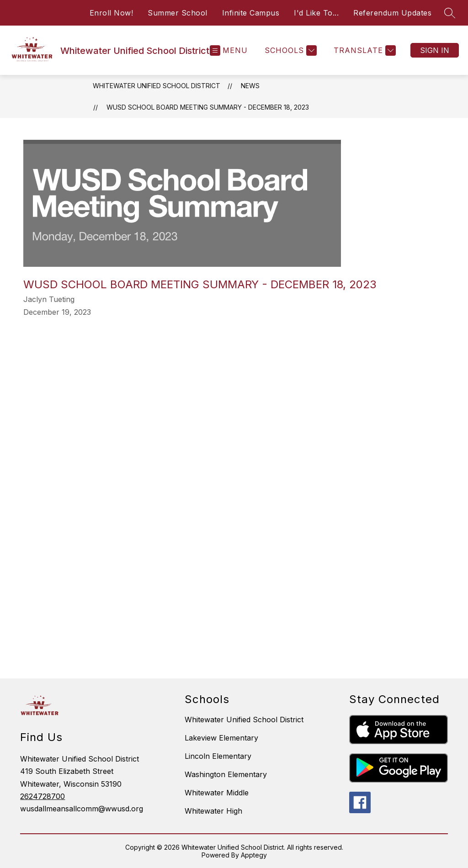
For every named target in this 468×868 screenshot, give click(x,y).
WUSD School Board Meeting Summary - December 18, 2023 (208, 107)
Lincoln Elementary (218, 756)
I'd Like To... (316, 13)
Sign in (435, 50)
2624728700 (43, 796)
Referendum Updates (392, 13)
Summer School (178, 13)
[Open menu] (229, 50)
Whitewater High (213, 811)
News (250, 86)
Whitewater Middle (217, 793)
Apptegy (254, 855)
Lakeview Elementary (221, 738)
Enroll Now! (112, 13)
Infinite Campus (251, 13)
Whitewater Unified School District (157, 86)
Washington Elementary (226, 774)
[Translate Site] (364, 50)
